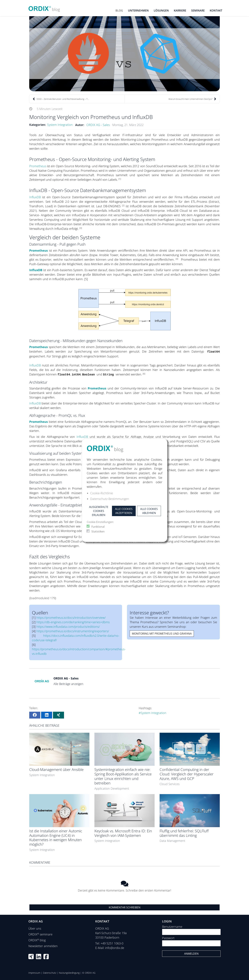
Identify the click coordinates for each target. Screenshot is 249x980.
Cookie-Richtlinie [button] (102, 493)
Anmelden (191, 954)
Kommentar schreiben (125, 907)
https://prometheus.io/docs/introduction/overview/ (71, 618)
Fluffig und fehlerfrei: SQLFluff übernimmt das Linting (184, 833)
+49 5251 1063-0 (112, 943)
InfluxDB (35, 197)
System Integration (60, 125)
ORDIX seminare (40, 934)
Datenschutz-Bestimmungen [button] (110, 499)
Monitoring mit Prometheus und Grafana (162, 634)
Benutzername (172, 927)
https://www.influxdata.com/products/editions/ (68, 627)
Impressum (34, 973)
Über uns (35, 928)
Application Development (112, 788)
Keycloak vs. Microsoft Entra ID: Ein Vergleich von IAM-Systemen (123, 833)
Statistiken (98, 531)
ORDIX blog (37, 940)
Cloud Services (170, 784)
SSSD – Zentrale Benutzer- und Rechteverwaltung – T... (61, 99)
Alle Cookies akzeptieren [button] (124, 511)
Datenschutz (50, 973)
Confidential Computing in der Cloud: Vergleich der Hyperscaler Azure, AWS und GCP (187, 774)
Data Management (172, 841)
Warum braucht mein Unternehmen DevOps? (192, 99)
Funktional (98, 527)
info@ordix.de (115, 948)
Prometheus (38, 166)
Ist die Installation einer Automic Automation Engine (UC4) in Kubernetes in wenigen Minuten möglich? (56, 838)
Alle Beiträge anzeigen (68, 684)
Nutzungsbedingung (69, 973)
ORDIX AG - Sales (98, 125)
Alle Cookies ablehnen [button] (149, 511)
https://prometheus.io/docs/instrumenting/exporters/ (73, 631)
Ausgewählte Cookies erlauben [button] (99, 511)
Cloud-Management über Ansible (56, 769)
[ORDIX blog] (44, 8)
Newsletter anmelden (43, 946)
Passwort (168, 938)
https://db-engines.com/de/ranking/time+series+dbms (73, 622)
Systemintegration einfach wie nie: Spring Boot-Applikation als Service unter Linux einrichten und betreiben (123, 776)
